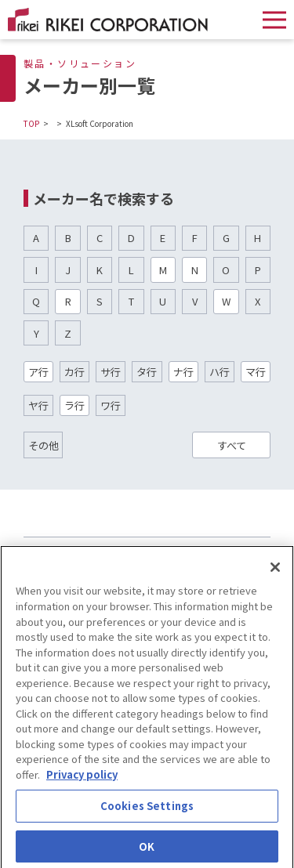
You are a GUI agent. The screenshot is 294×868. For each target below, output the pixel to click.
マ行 (256, 372)
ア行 (38, 372)
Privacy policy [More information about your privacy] (82, 780)
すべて (232, 445)
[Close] (275, 573)
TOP (31, 123)
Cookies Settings (147, 811)
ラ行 (74, 405)
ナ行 (183, 372)
